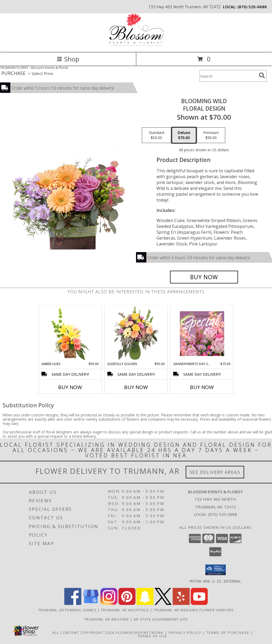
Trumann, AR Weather (107, 619)
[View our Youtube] (199, 603)
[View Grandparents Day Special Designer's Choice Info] (202, 333)
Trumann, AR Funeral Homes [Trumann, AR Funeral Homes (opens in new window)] (67, 610)
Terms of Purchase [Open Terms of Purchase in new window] (228, 632)
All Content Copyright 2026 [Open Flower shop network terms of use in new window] (83, 632)
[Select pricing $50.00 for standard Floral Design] (156, 135)
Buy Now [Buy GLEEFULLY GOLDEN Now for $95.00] (136, 387)
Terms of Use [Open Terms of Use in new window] (153, 636)
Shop (68, 59)
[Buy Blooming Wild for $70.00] (204, 277)
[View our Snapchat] (145, 603)
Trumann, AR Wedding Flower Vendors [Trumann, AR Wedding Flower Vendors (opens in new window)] (194, 610)
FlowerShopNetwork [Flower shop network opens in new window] (140, 632)
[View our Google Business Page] (91, 603)
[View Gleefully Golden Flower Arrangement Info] (136, 334)
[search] (262, 76)
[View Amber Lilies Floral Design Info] (70, 333)
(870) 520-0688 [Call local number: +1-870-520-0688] (252, 7)
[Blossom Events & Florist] (136, 45)
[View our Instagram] (109, 603)
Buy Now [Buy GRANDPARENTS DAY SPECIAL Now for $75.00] (202, 387)
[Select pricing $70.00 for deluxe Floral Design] (184, 135)
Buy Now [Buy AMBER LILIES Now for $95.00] (70, 387)
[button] (216, 570)
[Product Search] (228, 76)
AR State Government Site (161, 619)
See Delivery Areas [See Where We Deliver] (215, 472)
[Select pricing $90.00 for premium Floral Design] (211, 135)
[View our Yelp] (181, 603)
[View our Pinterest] (127, 603)
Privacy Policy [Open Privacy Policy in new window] (185, 632)
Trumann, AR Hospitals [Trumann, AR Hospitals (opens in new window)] (125, 610)
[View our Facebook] (73, 603)
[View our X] (163, 603)
